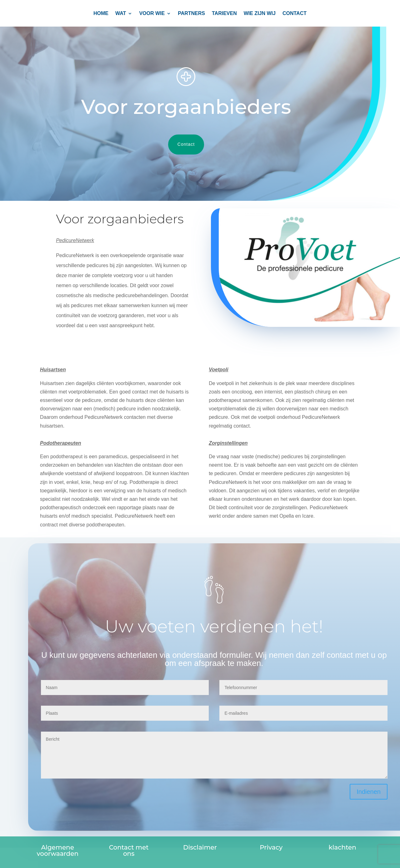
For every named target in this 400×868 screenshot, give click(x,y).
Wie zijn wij (260, 14)
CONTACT (295, 14)
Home (101, 14)
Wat (121, 14)
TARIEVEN (224, 14)
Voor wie (152, 14)
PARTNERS (191, 14)
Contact (178, 144)
